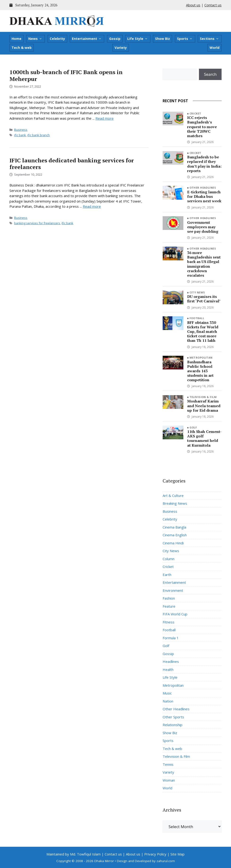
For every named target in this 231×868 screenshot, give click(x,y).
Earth (167, 575)
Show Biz (163, 39)
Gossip (115, 39)
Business (21, 130)
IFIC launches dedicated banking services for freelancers (72, 164)
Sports (185, 39)
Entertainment (87, 39)
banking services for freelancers (37, 223)
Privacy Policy (155, 854)
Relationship (173, 725)
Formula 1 (171, 638)
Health (168, 669)
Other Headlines (203, 188)
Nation (168, 701)
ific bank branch (39, 135)
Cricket (195, 113)
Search (210, 74)
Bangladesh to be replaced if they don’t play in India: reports (204, 164)
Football (197, 318)
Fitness (169, 622)
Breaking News (175, 503)
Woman (169, 780)
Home (16, 39)
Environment (173, 590)
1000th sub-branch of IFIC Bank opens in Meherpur (66, 75)
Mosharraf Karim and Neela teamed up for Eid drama (204, 406)
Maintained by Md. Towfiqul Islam (74, 854)
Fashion (169, 598)
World (214, 48)
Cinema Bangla (174, 527)
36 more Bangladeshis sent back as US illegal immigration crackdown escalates (204, 264)
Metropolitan (201, 358)
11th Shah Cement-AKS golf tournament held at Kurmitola (204, 438)
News (35, 39)
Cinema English (175, 535)
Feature (169, 606)
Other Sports (173, 717)
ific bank (20, 135)
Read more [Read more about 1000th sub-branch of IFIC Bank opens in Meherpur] (105, 118)
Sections (209, 39)
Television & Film (203, 397)
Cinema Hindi (173, 543)
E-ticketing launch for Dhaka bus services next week (204, 196)
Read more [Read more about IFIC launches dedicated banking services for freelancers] (92, 206)
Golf (193, 427)
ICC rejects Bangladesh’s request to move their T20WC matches (202, 127)
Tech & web (22, 48)
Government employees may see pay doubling (203, 227)
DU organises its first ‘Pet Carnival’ (204, 299)
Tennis (168, 764)
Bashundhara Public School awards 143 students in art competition (200, 371)
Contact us (213, 5)
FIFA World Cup (175, 614)
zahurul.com (166, 861)
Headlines (171, 661)
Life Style (138, 39)
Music (167, 693)
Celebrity (57, 39)
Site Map (177, 854)
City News (197, 292)
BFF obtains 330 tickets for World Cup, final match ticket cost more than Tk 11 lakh (203, 332)
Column (169, 559)
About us (193, 5)
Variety (121, 48)
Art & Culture (173, 495)
